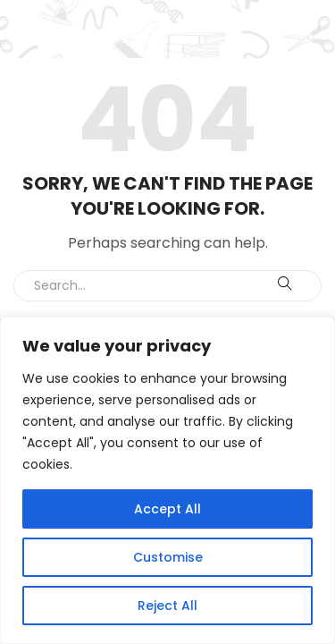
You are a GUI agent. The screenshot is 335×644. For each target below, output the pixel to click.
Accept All (167, 509)
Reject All (167, 606)
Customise (168, 557)
